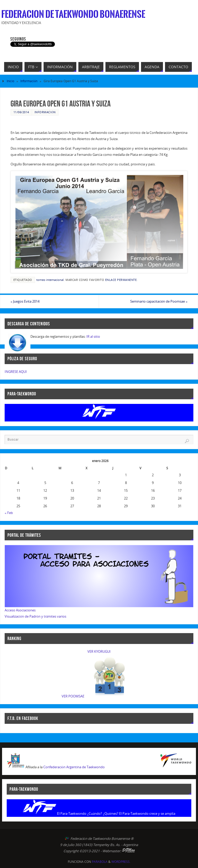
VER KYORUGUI (99, 651)
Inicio (10, 81)
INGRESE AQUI (16, 372)
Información (29, 81)
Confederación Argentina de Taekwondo (74, 767)
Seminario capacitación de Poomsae (159, 301)
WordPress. (121, 862)
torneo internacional (50, 280)
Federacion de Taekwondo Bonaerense (73, 14)
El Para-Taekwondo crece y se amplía (147, 813)
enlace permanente (121, 280)
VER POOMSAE (73, 696)
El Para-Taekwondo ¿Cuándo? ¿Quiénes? (88, 813)
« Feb (9, 513)
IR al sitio (93, 336)
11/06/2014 (21, 112)
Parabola (100, 862)
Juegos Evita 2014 (25, 301)
